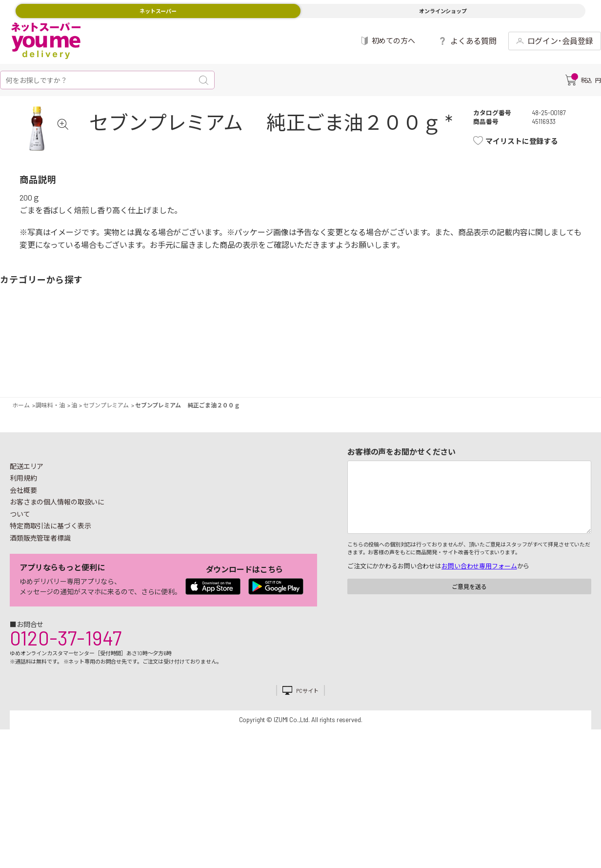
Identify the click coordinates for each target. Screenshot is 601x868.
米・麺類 (228, 364)
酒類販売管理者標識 (40, 568)
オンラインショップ (443, 11)
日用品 (496, 364)
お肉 (82, 364)
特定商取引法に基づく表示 (50, 555)
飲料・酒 (406, 364)
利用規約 (23, 508)
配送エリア (27, 496)
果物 (50, 364)
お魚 (106, 364)
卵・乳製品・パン (172, 364)
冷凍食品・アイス (195, 364)
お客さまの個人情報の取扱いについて (57, 538)
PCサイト (307, 720)
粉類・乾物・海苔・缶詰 (373, 364)
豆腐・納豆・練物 (284, 364)
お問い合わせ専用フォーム (479, 596)
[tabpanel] (52, 143)
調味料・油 (350, 364)
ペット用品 (584, 364)
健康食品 (439, 364)
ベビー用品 (552, 364)
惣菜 (139, 364)
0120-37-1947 (66, 667)
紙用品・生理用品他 (528, 364)
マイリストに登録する (532, 141)
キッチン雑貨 (462, 364)
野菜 (17, 364)
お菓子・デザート (261, 364)
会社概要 (23, 520)
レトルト (317, 364)
